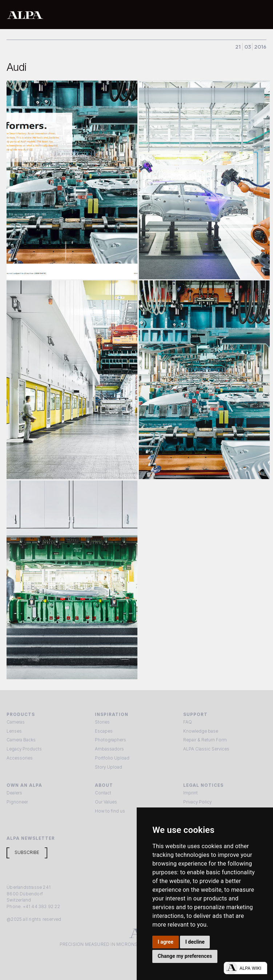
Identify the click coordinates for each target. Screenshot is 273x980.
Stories (102, 722)
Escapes (104, 731)
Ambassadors (109, 749)
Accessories (20, 758)
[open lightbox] (72, 180)
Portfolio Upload (112, 758)
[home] (113, 15)
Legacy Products (24, 749)
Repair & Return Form (205, 740)
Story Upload (109, 767)
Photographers (111, 740)
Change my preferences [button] (185, 956)
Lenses (14, 731)
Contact (103, 793)
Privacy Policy (197, 802)
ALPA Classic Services (206, 749)
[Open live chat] (245, 968)
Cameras (16, 722)
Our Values (106, 802)
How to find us (110, 811)
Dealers (14, 793)
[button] (259, 15)
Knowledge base (201, 731)
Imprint (190, 793)
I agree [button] (166, 942)
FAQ (188, 722)
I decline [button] (195, 942)
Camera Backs (21, 740)
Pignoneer (17, 802)
